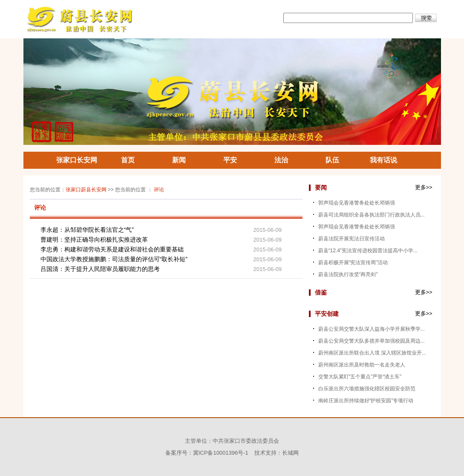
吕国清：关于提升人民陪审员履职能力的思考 (100, 269)
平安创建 (327, 314)
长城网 (290, 453)
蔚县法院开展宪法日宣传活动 (352, 239)
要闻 (321, 188)
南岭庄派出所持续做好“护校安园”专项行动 (366, 401)
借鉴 (321, 292)
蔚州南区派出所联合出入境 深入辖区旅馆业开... (372, 353)
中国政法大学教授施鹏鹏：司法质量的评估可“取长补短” (114, 259)
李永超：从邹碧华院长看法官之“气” (87, 230)
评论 (159, 190)
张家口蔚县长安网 (86, 190)
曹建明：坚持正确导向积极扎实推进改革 (94, 239)
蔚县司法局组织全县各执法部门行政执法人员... (372, 215)
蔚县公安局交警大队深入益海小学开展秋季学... (372, 329)
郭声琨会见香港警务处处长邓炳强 (357, 203)
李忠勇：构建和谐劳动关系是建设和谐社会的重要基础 (112, 249)
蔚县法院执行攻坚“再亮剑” (348, 274)
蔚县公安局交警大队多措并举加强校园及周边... (372, 341)
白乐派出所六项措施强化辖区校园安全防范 (367, 389)
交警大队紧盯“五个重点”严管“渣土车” (360, 377)
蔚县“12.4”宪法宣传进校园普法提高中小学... (368, 251)
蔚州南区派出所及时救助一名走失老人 (362, 365)
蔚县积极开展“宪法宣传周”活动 (353, 263)
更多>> (424, 187)
